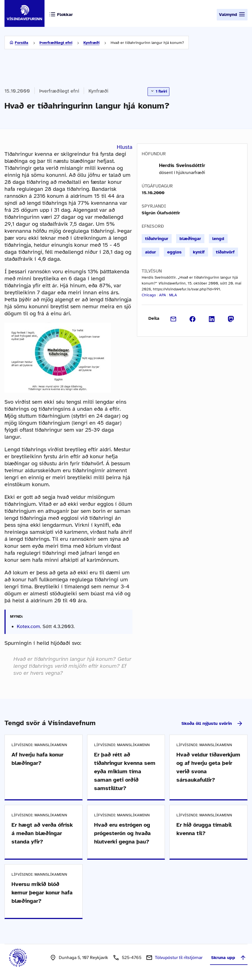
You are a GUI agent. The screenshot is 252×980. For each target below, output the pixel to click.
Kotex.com (28, 626)
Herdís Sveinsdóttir (182, 165)
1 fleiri (158, 91)
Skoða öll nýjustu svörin (212, 723)
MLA (173, 295)
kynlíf (199, 252)
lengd (218, 239)
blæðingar (190, 239)
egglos (174, 252)
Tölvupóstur (179, 958)
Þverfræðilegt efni (56, 43)
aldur (151, 252)
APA (163, 295)
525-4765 (132, 958)
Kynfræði (91, 43)
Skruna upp (229, 958)
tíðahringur (157, 239)
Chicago (149, 295)
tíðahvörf (225, 252)
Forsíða (22, 43)
